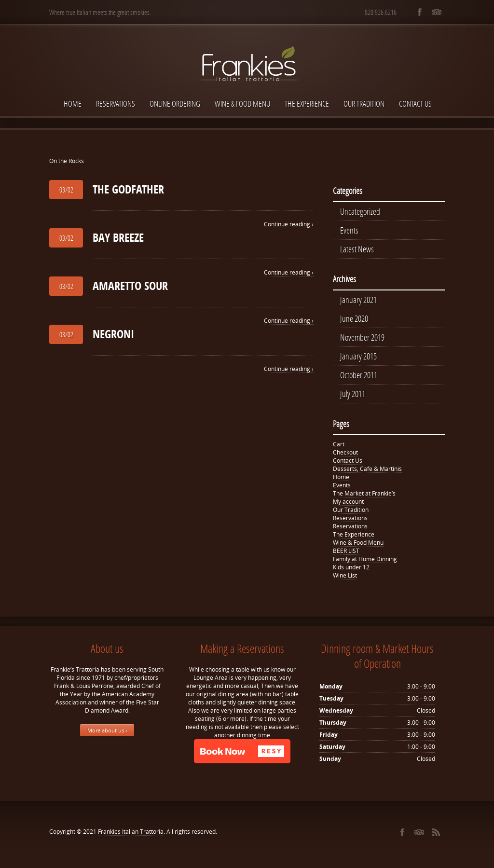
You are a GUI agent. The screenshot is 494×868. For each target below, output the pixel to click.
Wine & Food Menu (242, 103)
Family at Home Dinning (365, 563)
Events (349, 231)
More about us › (107, 735)
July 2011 (353, 398)
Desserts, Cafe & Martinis (367, 473)
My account (348, 506)
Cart (339, 448)
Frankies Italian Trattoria (131, 836)
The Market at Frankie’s (364, 498)
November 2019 (362, 340)
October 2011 (359, 379)
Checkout (345, 457)
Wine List (345, 580)
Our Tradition (364, 103)
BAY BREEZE (118, 237)
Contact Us (415, 103)
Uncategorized (360, 212)
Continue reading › (289, 224)
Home (73, 103)
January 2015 (358, 359)
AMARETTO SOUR (130, 286)
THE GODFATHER (128, 189)
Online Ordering (175, 103)
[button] (242, 756)
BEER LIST (346, 555)
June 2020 (354, 321)
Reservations (116, 103)
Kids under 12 (351, 572)
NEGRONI (113, 334)
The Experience (307, 103)
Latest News (357, 250)
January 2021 (358, 302)
